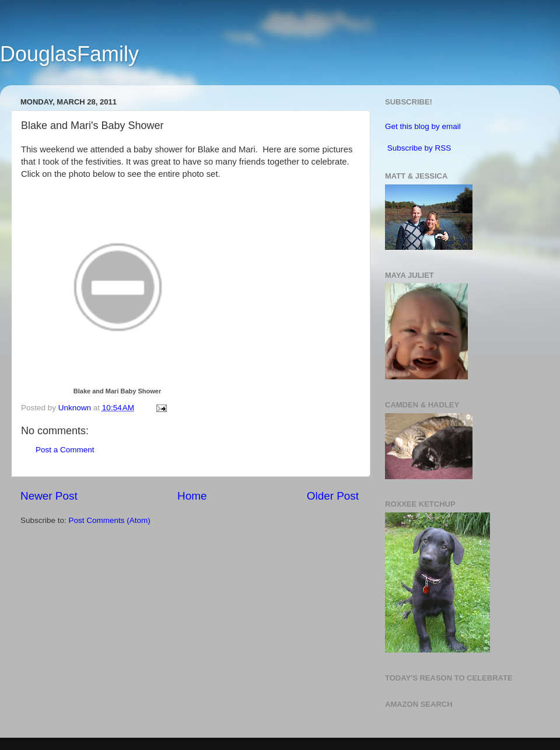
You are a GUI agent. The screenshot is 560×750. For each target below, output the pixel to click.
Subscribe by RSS (419, 148)
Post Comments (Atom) (110, 520)
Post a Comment (65, 450)
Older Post (333, 496)
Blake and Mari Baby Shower (117, 391)
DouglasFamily (69, 54)
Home (192, 496)
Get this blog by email (423, 126)
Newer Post (49, 496)
